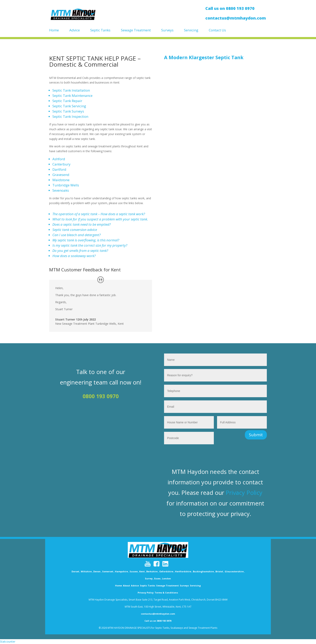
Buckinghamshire (203, 571)
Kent (142, 571)
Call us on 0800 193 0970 (158, 621)
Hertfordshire (183, 571)
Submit (256, 435)
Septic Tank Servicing (69, 106)
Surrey (149, 578)
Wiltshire (86, 571)
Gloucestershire (234, 571)
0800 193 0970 (101, 396)
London (166, 578)
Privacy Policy (244, 493)
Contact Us (217, 30)
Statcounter (8, 641)
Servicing (191, 30)
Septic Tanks (100, 30)
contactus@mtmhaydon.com (158, 614)
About (126, 586)
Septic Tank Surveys (68, 111)
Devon (97, 571)
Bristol (219, 571)
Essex (157, 578)
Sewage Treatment (136, 30)
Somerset (108, 571)
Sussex (134, 571)
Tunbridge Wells (66, 185)
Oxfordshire (166, 571)
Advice (75, 30)
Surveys (167, 30)
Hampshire (121, 571)
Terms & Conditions (166, 593)
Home (54, 30)
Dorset (75, 571)
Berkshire (152, 571)
